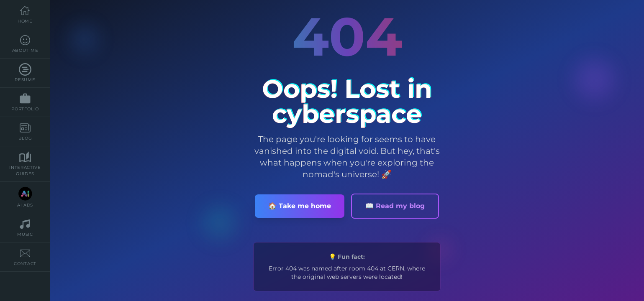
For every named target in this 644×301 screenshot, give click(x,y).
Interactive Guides (25, 164)
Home (25, 14)
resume (25, 73)
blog (25, 131)
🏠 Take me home (300, 206)
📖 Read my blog (395, 206)
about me (25, 43)
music (25, 227)
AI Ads (25, 197)
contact (25, 257)
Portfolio (25, 102)
